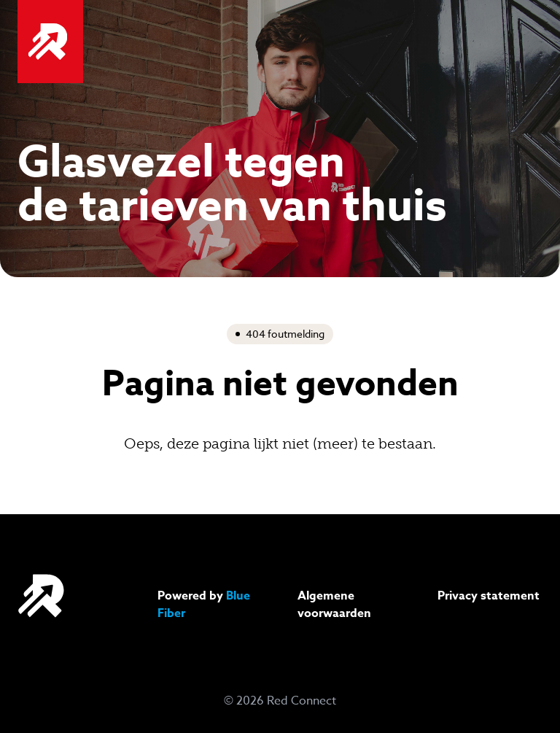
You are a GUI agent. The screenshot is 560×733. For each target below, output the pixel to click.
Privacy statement (489, 596)
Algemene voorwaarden (334, 605)
